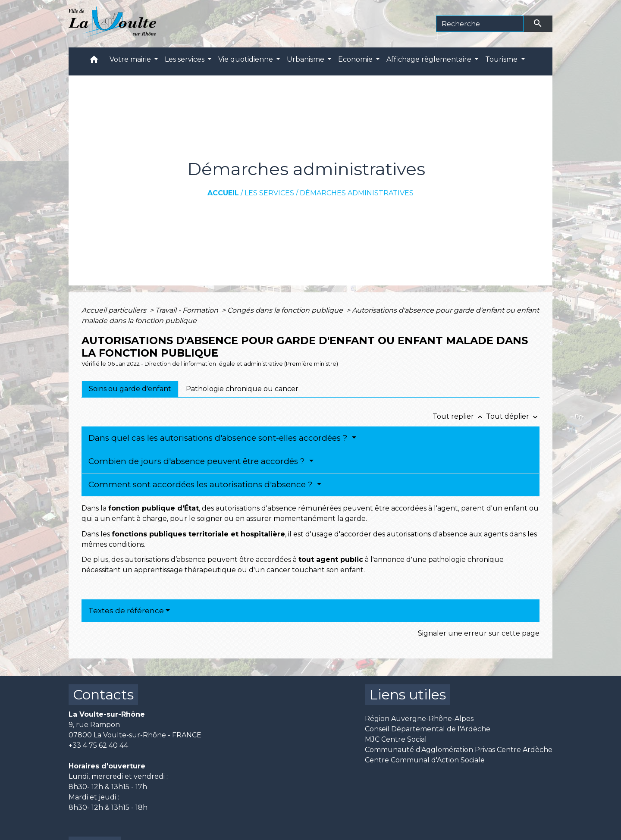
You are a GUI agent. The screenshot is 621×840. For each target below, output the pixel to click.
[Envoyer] (538, 24)
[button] (94, 61)
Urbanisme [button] (306, 59)
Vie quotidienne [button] (246, 59)
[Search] (480, 24)
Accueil (223, 193)
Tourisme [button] (502, 59)
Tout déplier (513, 416)
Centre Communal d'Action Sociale (425, 760)
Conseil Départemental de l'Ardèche (428, 729)
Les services (269, 193)
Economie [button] (356, 59)
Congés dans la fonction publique (286, 310)
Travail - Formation (188, 310)
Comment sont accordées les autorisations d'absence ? (202, 484)
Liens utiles (408, 694)
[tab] (130, 389)
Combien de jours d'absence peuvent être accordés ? (198, 461)
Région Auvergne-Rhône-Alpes (419, 719)
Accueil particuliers (115, 310)
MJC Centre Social (396, 739)
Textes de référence (126, 611)
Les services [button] (185, 59)
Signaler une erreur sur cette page (479, 633)
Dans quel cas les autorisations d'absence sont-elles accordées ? (219, 438)
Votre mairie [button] (131, 59)
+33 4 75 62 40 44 (98, 745)
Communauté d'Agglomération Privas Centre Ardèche (459, 750)
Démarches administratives (357, 193)
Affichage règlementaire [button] (430, 59)
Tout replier (459, 416)
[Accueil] (112, 24)
